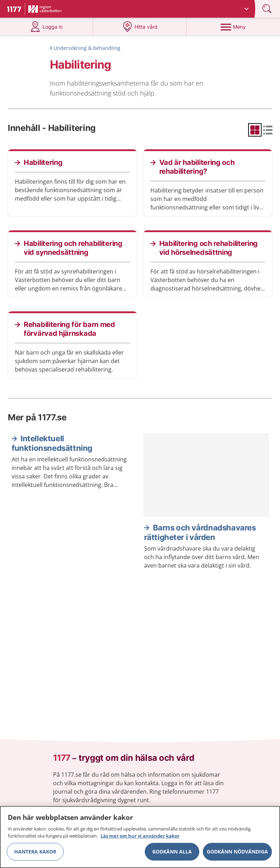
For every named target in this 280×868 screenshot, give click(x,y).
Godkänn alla (172, 854)
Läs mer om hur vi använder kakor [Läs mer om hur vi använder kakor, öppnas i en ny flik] (140, 839)
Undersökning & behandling (87, 48)
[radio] (255, 130)
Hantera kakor (35, 854)
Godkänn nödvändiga (237, 854)
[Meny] (233, 27)
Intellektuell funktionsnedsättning (52, 443)
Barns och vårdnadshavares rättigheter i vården (200, 533)
